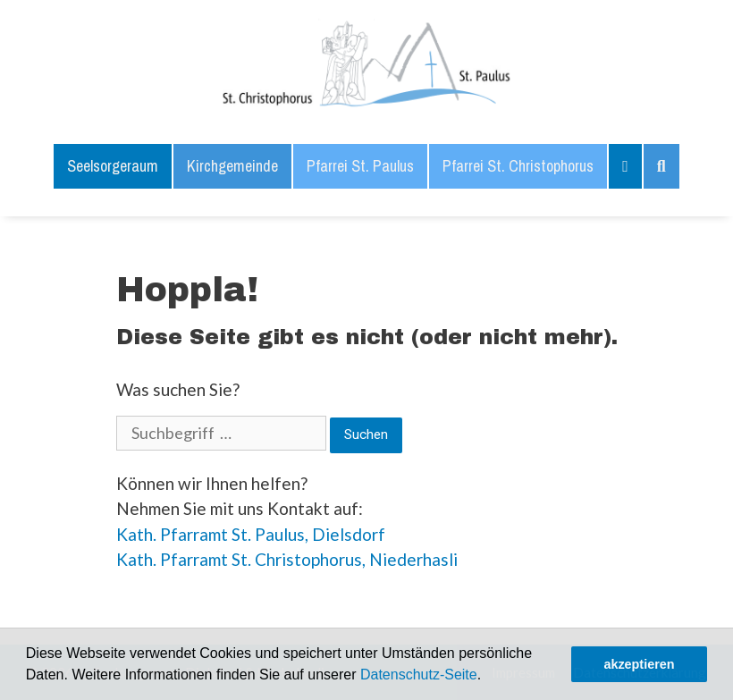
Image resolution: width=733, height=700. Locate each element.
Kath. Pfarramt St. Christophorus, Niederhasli (287, 559)
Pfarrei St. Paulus (360, 166)
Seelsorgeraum (113, 166)
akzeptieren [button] (639, 664)
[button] (488, 677)
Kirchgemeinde (232, 166)
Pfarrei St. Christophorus (518, 166)
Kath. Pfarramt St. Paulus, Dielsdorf (251, 534)
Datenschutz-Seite (419, 675)
